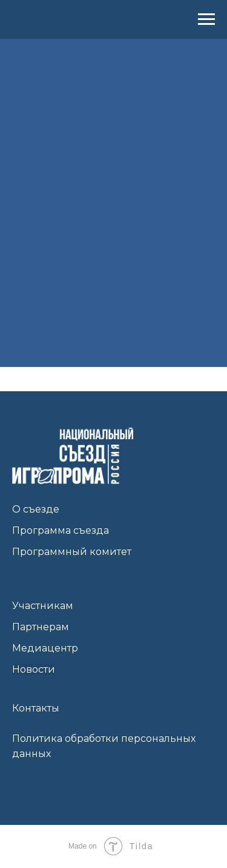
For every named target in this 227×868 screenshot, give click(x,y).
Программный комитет (72, 552)
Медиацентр (45, 648)
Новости (34, 669)
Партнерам (41, 627)
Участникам (43, 606)
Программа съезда (61, 530)
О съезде (36, 509)
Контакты (36, 708)
